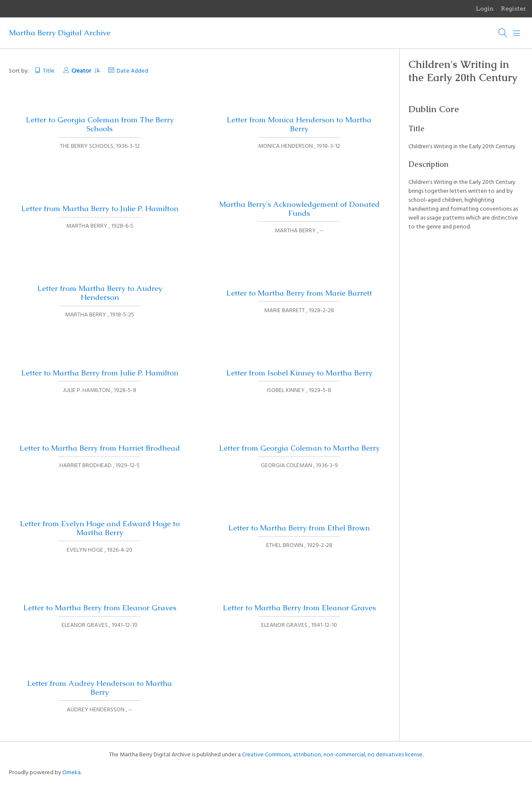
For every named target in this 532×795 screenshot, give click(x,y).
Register (514, 8)
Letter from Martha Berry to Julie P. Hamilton (100, 209)
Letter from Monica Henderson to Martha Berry (299, 124)
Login (485, 8)
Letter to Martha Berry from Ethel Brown (299, 528)
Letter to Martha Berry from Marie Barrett (299, 293)
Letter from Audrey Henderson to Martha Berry (100, 688)
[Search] (503, 33)
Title (49, 71)
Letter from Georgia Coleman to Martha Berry (299, 448)
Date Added (132, 71)
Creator (85, 71)
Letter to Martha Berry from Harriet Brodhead (100, 448)
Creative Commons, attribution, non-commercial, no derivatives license (332, 755)
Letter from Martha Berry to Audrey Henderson (100, 293)
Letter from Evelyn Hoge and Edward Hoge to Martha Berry (100, 528)
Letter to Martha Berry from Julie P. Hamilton (100, 373)
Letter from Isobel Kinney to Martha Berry (299, 373)
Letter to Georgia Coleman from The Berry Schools (100, 124)
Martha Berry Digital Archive (60, 33)
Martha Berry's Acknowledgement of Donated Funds (299, 209)
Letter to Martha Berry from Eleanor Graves (100, 608)
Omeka (72, 773)
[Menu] (517, 33)
